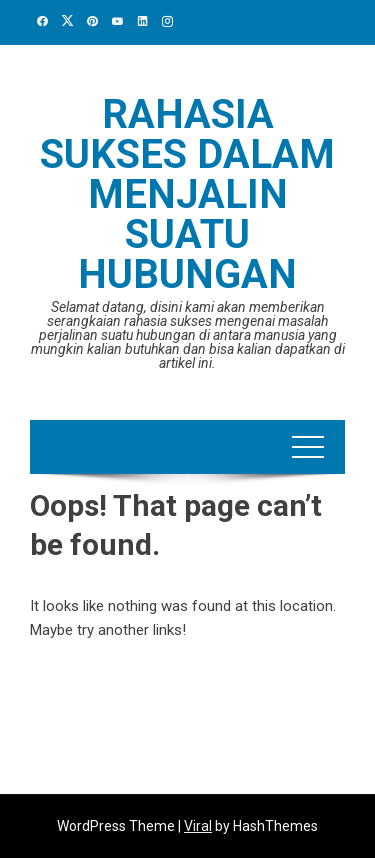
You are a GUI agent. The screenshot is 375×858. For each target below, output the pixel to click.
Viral (198, 826)
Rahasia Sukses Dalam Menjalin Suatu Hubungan (187, 194)
